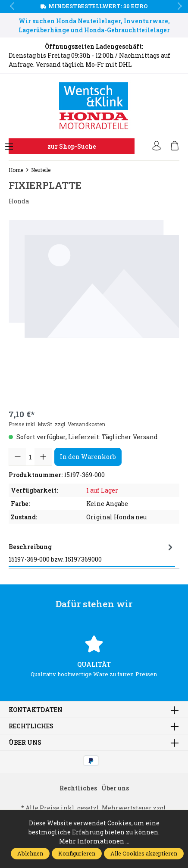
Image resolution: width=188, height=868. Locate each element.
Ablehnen (30, 853)
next (177, 6)
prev (13, 6)
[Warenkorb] (175, 146)
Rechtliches (31, 726)
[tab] (92, 553)
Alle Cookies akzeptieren (144, 853)
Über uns (25, 743)
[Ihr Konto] (157, 146)
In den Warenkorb (88, 457)
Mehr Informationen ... (94, 841)
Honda (19, 201)
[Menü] (9, 147)
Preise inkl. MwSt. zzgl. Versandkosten (57, 424)
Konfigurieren (77, 853)
